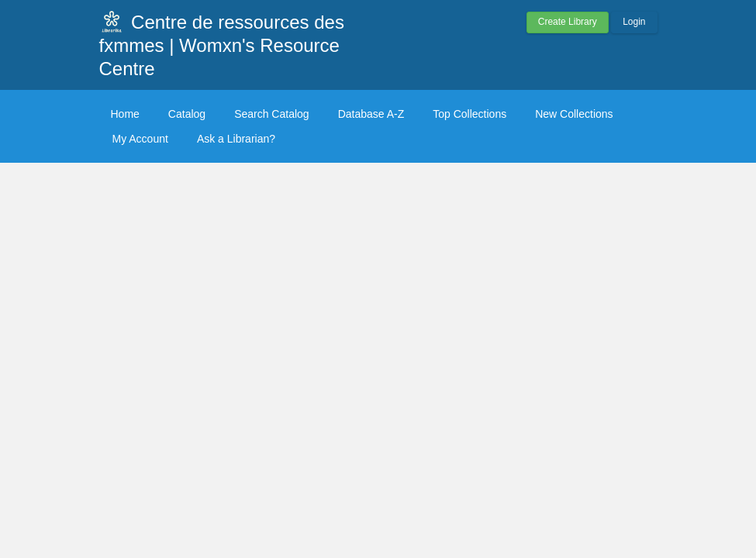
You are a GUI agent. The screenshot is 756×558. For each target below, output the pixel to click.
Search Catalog (272, 114)
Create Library (568, 22)
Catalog (187, 114)
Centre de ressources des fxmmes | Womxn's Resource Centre (222, 45)
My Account (140, 139)
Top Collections (469, 114)
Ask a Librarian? (236, 139)
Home (125, 114)
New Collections (574, 114)
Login (634, 22)
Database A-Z (371, 114)
